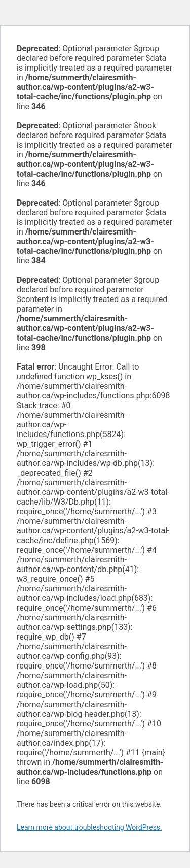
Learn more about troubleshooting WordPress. (89, 827)
